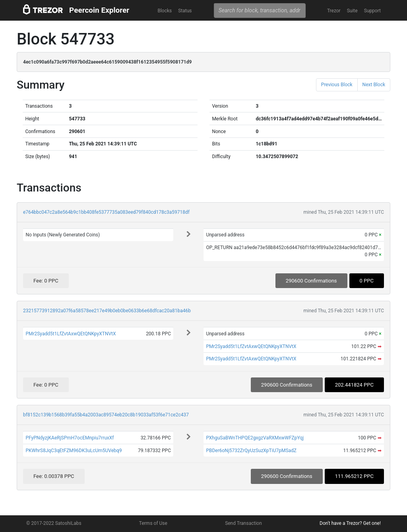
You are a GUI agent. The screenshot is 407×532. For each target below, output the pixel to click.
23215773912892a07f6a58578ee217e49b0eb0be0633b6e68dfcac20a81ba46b (107, 311)
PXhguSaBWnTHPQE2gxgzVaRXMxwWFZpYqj (255, 438)
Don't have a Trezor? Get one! (350, 523)
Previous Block (337, 85)
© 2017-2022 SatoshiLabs (54, 523)
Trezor (334, 11)
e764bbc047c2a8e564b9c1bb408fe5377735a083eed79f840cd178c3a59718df (106, 212)
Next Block (374, 85)
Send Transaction (243, 523)
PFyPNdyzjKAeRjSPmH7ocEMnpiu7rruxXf (70, 438)
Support (372, 11)
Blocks (165, 11)
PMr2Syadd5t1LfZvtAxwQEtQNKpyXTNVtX (71, 334)
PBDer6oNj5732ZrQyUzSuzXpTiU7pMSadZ (251, 451)
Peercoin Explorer (99, 10)
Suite (352, 11)
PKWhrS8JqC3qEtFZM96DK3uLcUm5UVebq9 (74, 451)
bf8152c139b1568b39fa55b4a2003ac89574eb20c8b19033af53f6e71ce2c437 (106, 415)
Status (185, 11)
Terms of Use (153, 523)
